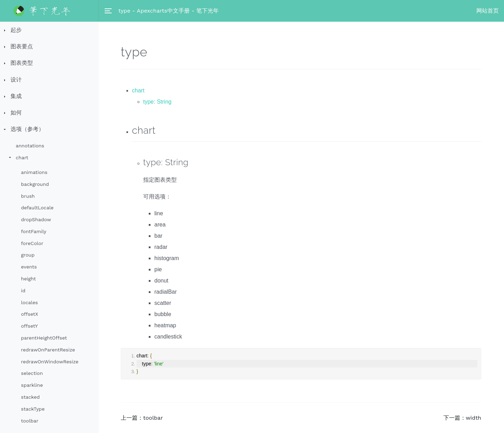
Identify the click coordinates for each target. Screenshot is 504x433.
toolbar (30, 421)
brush (28, 196)
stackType (33, 409)
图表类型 (22, 63)
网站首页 (488, 11)
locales (29, 302)
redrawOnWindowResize (50, 362)
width (474, 418)
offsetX (30, 314)
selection (32, 373)
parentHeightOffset (44, 338)
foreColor (32, 243)
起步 (16, 30)
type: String (157, 102)
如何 (16, 113)
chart (22, 158)
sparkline (32, 385)
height (28, 279)
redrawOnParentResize (48, 350)
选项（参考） (27, 129)
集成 (16, 96)
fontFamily (34, 231)
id (23, 291)
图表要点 (22, 46)
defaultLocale (37, 208)
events (29, 267)
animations (34, 172)
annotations (30, 146)
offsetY (29, 326)
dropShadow (36, 219)
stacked (30, 397)
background (35, 184)
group (28, 255)
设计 (16, 80)
